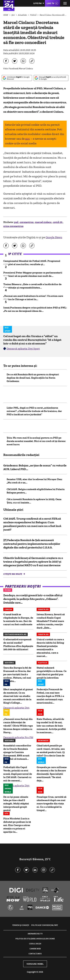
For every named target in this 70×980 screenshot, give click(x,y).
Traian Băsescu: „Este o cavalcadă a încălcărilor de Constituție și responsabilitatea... (32, 286)
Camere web (35, 949)
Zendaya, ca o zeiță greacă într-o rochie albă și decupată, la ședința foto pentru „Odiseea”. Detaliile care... (33, 599)
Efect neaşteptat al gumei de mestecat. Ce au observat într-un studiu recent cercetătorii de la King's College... (18, 696)
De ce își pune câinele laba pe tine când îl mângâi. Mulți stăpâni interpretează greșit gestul (16, 803)
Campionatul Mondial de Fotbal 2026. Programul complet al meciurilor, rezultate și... (32, 263)
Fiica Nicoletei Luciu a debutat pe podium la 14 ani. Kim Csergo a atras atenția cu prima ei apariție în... (17, 825)
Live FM (37, 3)
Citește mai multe (13, 574)
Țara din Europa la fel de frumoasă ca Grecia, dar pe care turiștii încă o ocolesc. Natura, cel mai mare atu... (17, 674)
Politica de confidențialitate (45, 925)
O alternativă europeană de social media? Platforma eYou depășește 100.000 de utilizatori (18, 644)
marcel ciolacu (43, 222)
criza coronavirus (13, 226)
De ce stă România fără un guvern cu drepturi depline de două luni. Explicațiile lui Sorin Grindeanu (33, 378)
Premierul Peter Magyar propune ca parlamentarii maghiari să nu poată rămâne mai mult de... (33, 274)
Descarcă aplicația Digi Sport (23, 349)
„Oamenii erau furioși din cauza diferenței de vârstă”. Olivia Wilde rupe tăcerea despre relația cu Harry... (18, 726)
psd (16, 222)
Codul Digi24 (35, 944)
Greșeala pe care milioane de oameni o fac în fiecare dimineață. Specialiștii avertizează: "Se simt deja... (52, 774)
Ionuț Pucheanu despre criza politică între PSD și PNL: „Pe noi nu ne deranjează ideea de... (35, 309)
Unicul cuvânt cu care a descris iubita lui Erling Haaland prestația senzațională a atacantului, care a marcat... (50, 648)
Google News (54, 237)
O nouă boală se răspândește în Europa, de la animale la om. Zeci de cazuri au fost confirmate (18, 619)
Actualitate (23, 15)
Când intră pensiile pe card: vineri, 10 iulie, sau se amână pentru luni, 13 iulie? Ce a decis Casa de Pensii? (51, 752)
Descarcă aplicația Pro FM (18, 737)
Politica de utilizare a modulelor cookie (35, 939)
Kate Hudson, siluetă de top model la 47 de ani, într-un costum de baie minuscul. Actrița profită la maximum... (51, 726)
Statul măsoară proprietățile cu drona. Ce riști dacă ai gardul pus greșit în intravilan (52, 673)
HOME (6, 15)
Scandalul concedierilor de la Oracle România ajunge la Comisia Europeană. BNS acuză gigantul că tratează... (17, 752)
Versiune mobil (35, 964)
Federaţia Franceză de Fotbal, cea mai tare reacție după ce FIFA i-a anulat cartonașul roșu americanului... (50, 696)
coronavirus (27, 222)
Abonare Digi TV (35, 934)
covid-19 (58, 222)
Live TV (50, 3)
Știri (13, 15)
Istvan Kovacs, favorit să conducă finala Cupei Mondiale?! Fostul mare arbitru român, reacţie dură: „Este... (51, 621)
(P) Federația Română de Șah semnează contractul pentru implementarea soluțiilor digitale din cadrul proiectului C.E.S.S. (32, 544)
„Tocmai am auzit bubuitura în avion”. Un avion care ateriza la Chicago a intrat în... (33, 298)
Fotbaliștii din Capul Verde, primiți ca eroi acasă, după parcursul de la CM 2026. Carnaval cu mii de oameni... (18, 774)
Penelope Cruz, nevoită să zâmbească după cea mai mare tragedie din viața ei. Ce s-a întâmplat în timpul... (52, 803)
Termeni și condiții (21, 925)
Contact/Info (35, 954)
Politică (33, 15)
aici (27, 139)
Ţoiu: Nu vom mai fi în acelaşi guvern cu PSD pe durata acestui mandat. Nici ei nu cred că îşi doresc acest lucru (36, 441)
